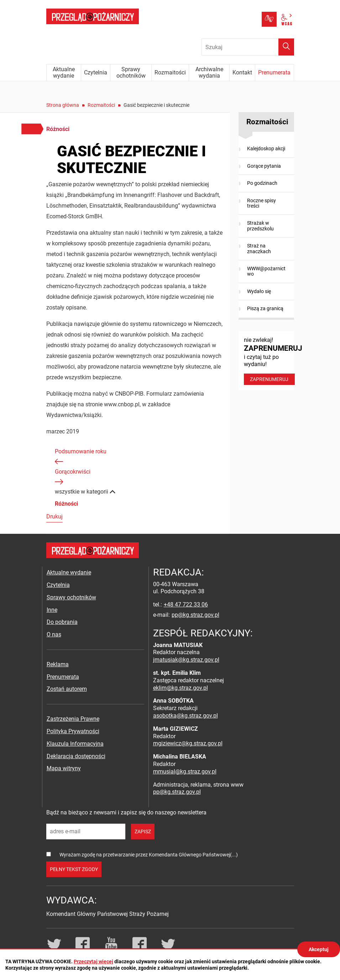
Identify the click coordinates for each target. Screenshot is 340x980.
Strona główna (63, 105)
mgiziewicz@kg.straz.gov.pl (188, 743)
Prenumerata (63, 677)
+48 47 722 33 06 (186, 604)
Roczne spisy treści (261, 203)
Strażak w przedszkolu (260, 226)
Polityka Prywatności (73, 731)
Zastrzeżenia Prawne (73, 719)
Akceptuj (319, 949)
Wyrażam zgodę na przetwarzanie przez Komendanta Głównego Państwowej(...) (149, 855)
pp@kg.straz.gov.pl (195, 615)
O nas (54, 634)
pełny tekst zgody (74, 869)
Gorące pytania (264, 166)
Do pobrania (62, 622)
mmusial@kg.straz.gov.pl (185, 772)
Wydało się (259, 291)
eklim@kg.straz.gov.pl (181, 688)
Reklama (58, 664)
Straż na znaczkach (259, 248)
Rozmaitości (101, 105)
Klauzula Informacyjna (75, 744)
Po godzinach (262, 183)
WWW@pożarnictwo (266, 271)
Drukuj (54, 517)
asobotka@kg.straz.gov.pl (185, 716)
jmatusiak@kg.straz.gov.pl (186, 660)
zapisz (143, 832)
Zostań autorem (67, 689)
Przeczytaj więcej (93, 961)
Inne (52, 610)
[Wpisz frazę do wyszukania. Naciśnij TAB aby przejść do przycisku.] (248, 47)
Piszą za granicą (265, 308)
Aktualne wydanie (69, 572)
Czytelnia (58, 585)
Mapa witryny (64, 768)
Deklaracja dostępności (76, 756)
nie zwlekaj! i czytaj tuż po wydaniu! (269, 361)
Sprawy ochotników (71, 597)
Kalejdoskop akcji (266, 148)
